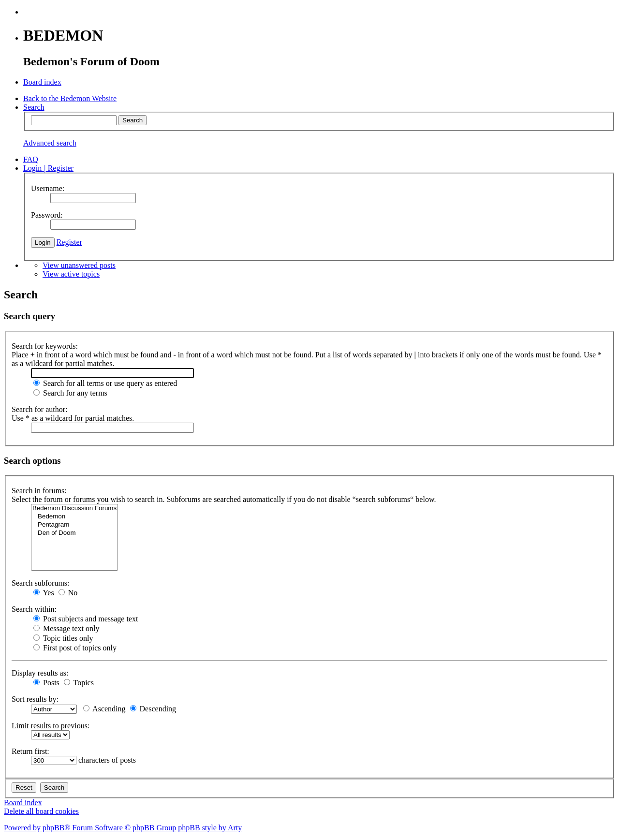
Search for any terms (70, 393)
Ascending (104, 709)
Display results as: (40, 673)
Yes (44, 593)
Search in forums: (39, 491)
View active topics (71, 274)
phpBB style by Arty (210, 828)
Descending (153, 709)
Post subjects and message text (86, 619)
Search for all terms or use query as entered (105, 383)
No (68, 593)
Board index (23, 803)
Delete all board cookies (41, 811)
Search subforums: (41, 583)
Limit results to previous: (51, 726)
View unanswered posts (79, 265)
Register (69, 242)
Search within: (34, 609)
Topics (79, 683)
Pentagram (74, 525)
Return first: (30, 751)
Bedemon (74, 517)
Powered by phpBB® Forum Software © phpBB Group (90, 828)
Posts (46, 683)
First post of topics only (75, 648)
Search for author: (40, 409)
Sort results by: (35, 699)
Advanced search (50, 143)
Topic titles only (63, 638)
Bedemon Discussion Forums (74, 508)
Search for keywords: (45, 346)
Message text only (66, 628)
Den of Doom (74, 533)
